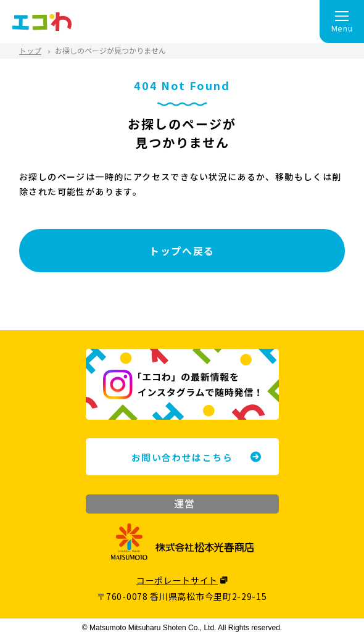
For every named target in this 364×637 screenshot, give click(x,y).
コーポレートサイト (177, 580)
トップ (30, 50)
